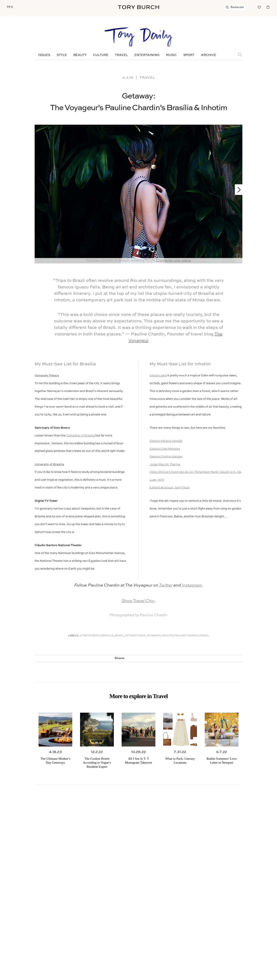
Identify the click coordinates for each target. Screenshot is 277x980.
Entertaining (147, 55)
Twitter (166, 585)
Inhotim (167, 636)
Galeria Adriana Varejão (166, 441)
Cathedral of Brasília (81, 436)
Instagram (192, 585)
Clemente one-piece (173, 261)
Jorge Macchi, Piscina (165, 465)
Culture (101, 55)
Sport (189, 55)
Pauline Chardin (186, 636)
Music (171, 55)
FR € (10, 7)
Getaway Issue (135, 636)
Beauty (80, 55)
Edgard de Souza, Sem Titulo (170, 488)
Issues (44, 55)
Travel (121, 55)
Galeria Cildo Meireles (165, 449)
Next (237, 190)
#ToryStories (90, 636)
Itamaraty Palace (47, 376)
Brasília (107, 636)
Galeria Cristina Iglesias (166, 457)
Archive (209, 55)
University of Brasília (49, 465)
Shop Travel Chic (138, 601)
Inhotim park (158, 376)
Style (62, 55)
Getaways (154, 636)
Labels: (73, 636)
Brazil (119, 636)
